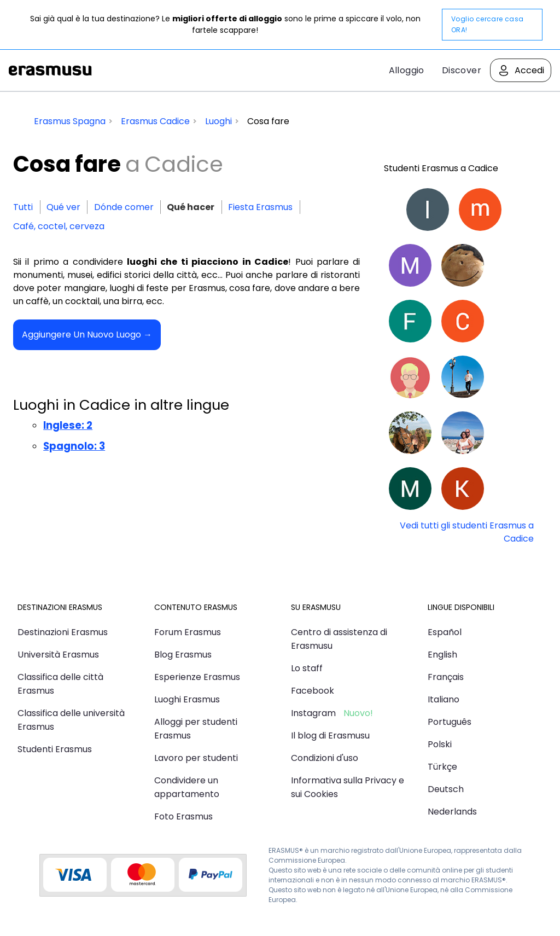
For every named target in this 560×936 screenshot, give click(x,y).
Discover (462, 70)
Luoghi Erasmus (187, 699)
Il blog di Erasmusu (330, 736)
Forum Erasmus (188, 632)
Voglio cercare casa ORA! (488, 24)
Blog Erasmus (183, 655)
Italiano (444, 699)
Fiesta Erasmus (260, 207)
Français (446, 677)
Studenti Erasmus (55, 749)
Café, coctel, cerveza (59, 226)
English (442, 655)
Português (450, 722)
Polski (440, 744)
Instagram (313, 713)
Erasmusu (50, 71)
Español (445, 632)
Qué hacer (191, 207)
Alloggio (407, 70)
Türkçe (442, 767)
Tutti (23, 207)
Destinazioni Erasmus (63, 632)
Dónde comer (124, 207)
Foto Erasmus (183, 816)
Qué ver (63, 207)
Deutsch (446, 789)
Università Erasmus (58, 655)
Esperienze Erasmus (197, 677)
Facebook (313, 691)
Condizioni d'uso (325, 758)
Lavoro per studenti (196, 758)
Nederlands (452, 812)
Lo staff (307, 668)
